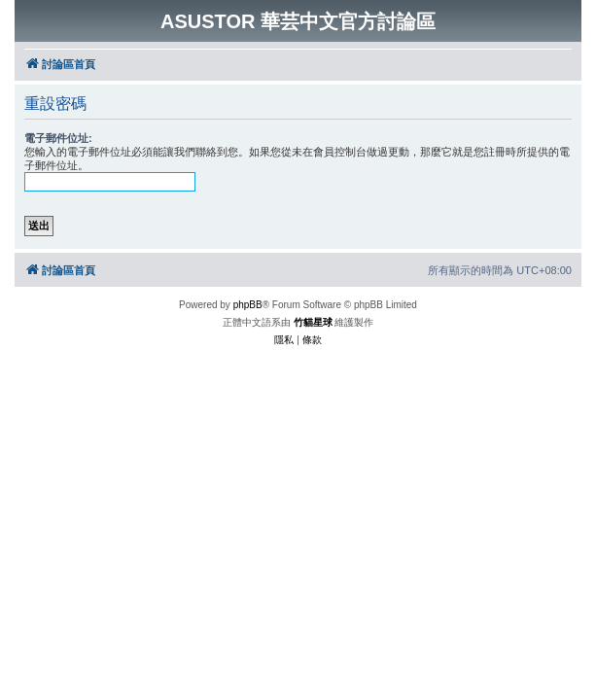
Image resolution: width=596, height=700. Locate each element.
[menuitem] (284, 340)
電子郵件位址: (58, 138)
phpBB (248, 305)
